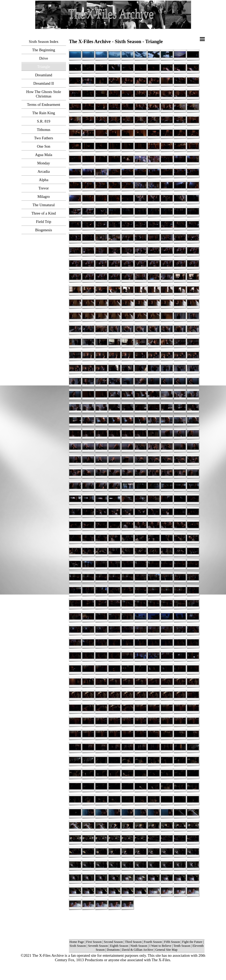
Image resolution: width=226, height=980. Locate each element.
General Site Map (166, 950)
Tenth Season (182, 946)
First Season (94, 942)
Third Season (133, 942)
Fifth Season (172, 942)
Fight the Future (192, 942)
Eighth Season (119, 946)
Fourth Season (153, 942)
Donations (113, 950)
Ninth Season (139, 946)
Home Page (77, 942)
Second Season (113, 942)
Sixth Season (78, 946)
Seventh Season (98, 946)
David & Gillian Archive (138, 950)
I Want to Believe (160, 946)
